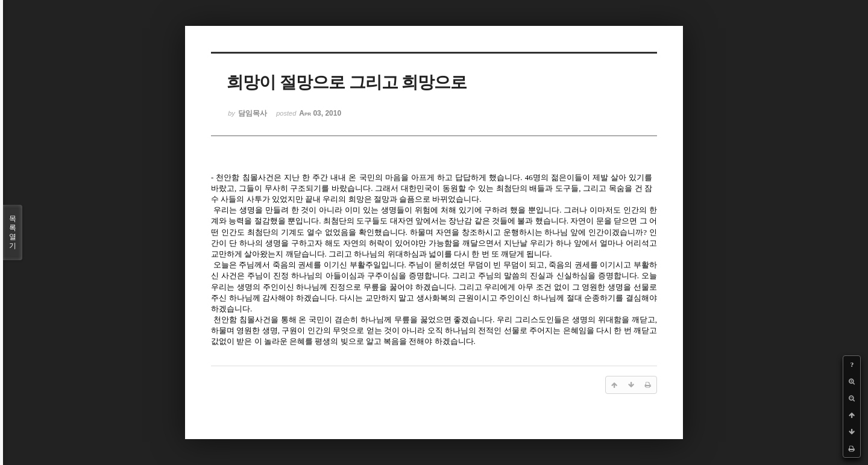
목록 (13, 232)
